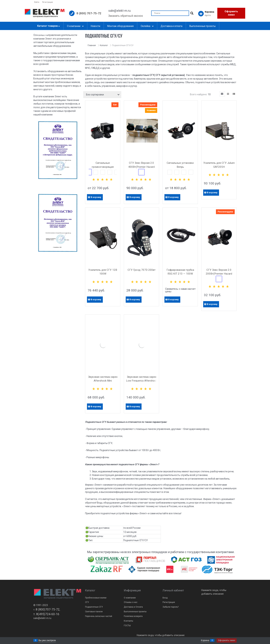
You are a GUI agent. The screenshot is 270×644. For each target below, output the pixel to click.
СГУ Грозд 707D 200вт (142, 270)
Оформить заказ (231, 13)
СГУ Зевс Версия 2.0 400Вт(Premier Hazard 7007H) (141, 167)
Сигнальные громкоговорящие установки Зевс (103, 167)
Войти (37, 2)
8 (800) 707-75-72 (89, 13)
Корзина (205, 640)
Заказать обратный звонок (126, 16)
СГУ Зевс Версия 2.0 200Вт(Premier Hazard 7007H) (219, 274)
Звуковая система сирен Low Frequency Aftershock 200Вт (142, 381)
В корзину (96, 197)
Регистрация (48, 2)
